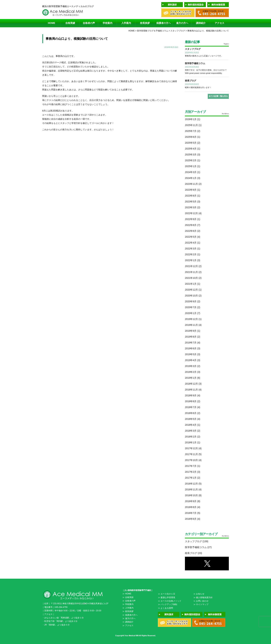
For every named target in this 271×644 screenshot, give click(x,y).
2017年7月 (191, 466)
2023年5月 (191, 202)
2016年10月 (191, 495)
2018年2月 (191, 437)
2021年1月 (191, 284)
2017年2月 (191, 472)
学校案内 (108, 23)
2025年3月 (191, 155)
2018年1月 (191, 442)
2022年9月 (191, 219)
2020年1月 (191, 313)
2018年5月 (191, 419)
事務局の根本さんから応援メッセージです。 (204, 56)
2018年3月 (191, 431)
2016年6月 (191, 519)
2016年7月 (191, 513)
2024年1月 (191, 178)
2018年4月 (191, 425)
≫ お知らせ (199, 594)
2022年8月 (191, 225)
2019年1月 (191, 378)
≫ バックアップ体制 (168, 604)
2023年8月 (191, 196)
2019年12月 (191, 319)
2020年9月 (191, 301)
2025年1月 (191, 166)
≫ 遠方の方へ (129, 618)
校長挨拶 (145, 23)
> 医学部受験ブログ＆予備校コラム (152, 31)
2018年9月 (191, 395)
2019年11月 (191, 325)
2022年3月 (191, 249)
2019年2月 (191, 372)
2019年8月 (191, 337)
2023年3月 (191, 207)
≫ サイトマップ (201, 604)
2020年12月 (191, 290)
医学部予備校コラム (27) (198, 547)
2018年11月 (191, 390)
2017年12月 (191, 448)
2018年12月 (191, 384)
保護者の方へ (163, 23)
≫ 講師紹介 (128, 622)
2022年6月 (191, 231)
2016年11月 (191, 489)
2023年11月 (191, 184)
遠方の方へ (182, 23)
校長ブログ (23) (193, 553)
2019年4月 (191, 360)
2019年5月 (191, 354)
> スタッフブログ (177, 31)
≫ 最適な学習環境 (167, 598)
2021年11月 (191, 272)
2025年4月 (191, 149)
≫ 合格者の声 (129, 601)
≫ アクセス (128, 626)
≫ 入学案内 (128, 608)
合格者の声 (89, 23)
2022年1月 (191, 260)
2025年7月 (191, 131)
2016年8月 (191, 507)
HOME (52, 23)
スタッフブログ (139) (197, 541)
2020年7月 (191, 307)
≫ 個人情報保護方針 (203, 598)
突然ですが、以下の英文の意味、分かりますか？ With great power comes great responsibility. (206, 72)
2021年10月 (191, 278)
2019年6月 (191, 348)
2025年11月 (191, 125)
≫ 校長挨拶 (128, 611)
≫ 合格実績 (128, 597)
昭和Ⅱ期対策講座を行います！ (198, 87)
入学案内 (126, 23)
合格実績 (70, 23)
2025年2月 (191, 160)
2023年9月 (191, 190)
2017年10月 (191, 460)
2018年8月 (191, 401)
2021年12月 (191, 266)
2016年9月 (191, 501)
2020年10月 (191, 296)
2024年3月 (191, 172)
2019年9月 (191, 331)
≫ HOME (127, 594)
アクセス (219, 23)
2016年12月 (191, 484)
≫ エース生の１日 (167, 594)
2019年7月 (191, 343)
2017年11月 (191, 454)
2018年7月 (191, 407)
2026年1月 (191, 119)
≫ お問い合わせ (201, 601)
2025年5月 (191, 143)
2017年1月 (191, 478)
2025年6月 (191, 137)
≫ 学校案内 (128, 604)
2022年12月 (191, 213)
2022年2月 (191, 254)
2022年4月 (191, 243)
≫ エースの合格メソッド (170, 601)
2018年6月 (191, 413)
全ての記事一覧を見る (218, 96)
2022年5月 (191, 237)
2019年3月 (191, 366)
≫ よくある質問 (165, 608)
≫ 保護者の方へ (130, 615)
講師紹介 (201, 23)
